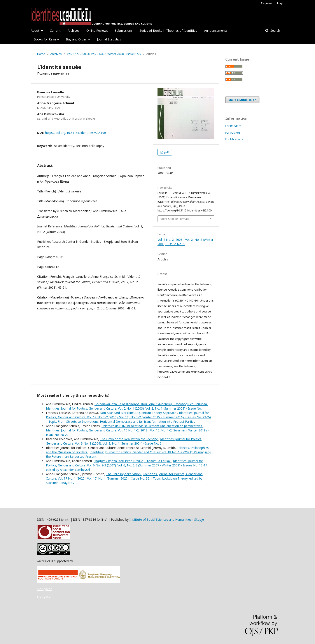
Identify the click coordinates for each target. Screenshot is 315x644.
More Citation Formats (175, 219)
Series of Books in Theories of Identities (168, 31)
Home (41, 54)
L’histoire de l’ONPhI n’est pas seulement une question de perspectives (152, 426)
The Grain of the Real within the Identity (129, 439)
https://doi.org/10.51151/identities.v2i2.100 (75, 133)
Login (281, 3)
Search (275, 31)
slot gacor (44, 589)
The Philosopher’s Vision (124, 474)
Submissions (124, 31)
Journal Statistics (109, 39)
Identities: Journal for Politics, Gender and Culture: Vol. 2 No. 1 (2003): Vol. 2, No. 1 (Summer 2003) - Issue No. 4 (125, 408)
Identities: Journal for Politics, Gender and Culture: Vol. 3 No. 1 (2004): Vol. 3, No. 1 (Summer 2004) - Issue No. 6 (124, 441)
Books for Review (46, 39)
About (35, 31)
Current (55, 31)
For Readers (233, 126)
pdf (166, 152)
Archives (73, 31)
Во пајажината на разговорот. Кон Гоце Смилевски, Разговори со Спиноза (151, 404)
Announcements (216, 31)
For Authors (233, 133)
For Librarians (234, 139)
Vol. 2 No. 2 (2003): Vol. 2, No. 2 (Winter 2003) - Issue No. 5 (104, 54)
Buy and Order (77, 39)
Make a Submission (242, 100)
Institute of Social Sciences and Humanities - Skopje (167, 519)
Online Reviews (97, 31)
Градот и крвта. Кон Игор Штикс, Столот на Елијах (132, 461)
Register (267, 3)
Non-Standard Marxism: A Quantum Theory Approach (138, 413)
